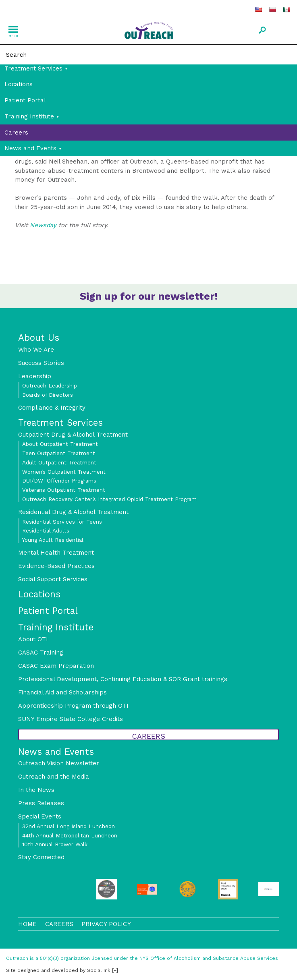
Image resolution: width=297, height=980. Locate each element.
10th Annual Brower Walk (55, 844)
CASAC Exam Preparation (56, 666)
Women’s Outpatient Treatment (64, 472)
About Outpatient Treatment (60, 444)
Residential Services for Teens (62, 522)
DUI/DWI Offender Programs (59, 481)
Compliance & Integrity (52, 408)
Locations (19, 84)
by (58, 970)
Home (28, 924)
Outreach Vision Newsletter (59, 763)
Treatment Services (33, 68)
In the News (36, 790)
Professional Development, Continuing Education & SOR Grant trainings (123, 679)
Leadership (35, 376)
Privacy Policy (106, 924)
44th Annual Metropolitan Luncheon (70, 835)
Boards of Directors (48, 395)
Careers (16, 133)
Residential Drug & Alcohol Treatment (73, 512)
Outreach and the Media (54, 777)
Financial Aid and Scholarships (62, 692)
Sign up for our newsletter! (149, 296)
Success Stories (41, 363)
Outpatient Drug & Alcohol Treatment (73, 435)
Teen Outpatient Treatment (59, 453)
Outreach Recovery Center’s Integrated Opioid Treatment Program (109, 499)
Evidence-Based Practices (56, 566)
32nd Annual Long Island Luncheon (69, 826)
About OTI (33, 639)
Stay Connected (41, 857)
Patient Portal (25, 100)
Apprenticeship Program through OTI (73, 706)
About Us (39, 338)
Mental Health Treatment (56, 553)
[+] (115, 970)
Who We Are (36, 350)
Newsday (44, 225)
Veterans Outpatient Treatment (64, 490)
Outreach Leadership (50, 385)
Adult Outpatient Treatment (59, 462)
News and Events (30, 148)
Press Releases (41, 803)
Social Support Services (53, 579)
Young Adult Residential (53, 540)
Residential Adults (46, 530)
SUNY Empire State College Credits (71, 719)
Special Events (40, 816)
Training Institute (29, 116)
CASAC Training (41, 653)
